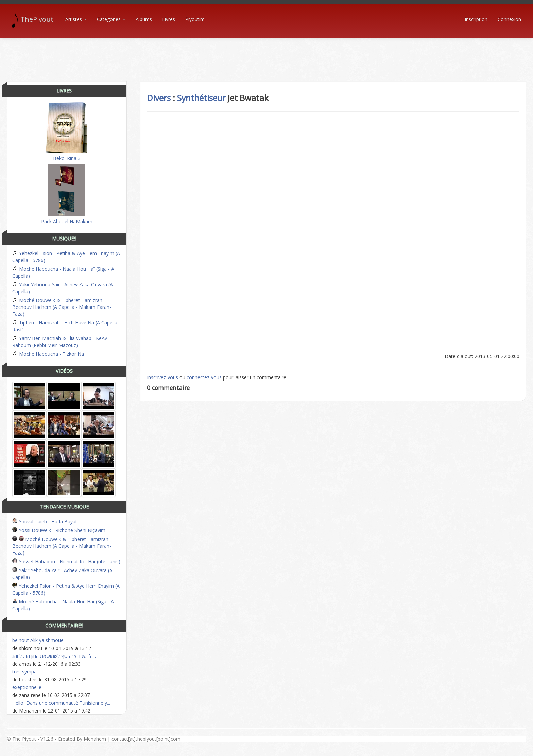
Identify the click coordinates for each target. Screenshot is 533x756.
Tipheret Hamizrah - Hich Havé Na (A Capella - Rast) (66, 326)
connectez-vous (204, 377)
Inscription (476, 19)
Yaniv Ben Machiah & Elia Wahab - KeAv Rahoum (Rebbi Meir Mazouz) (60, 342)
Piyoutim (195, 19)
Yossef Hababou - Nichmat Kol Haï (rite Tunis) (66, 561)
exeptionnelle (27, 687)
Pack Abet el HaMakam (67, 194)
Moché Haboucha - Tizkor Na (48, 354)
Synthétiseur (201, 98)
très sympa (24, 672)
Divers (159, 98)
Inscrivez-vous (162, 377)
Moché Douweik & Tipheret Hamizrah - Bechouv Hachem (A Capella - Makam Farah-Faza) (62, 307)
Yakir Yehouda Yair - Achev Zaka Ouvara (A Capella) (63, 288)
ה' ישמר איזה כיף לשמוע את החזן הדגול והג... (54, 656)
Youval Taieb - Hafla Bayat (45, 521)
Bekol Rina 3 (67, 132)
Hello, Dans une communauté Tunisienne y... (61, 703)
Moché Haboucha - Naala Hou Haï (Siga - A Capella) (63, 272)
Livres (169, 19)
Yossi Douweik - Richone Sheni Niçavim (59, 530)
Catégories (111, 19)
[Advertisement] (266, 54)
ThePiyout (33, 19)
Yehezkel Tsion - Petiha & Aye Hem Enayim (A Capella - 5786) (66, 257)
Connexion (509, 19)
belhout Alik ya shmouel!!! (40, 640)
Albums (144, 19)
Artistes (76, 19)
